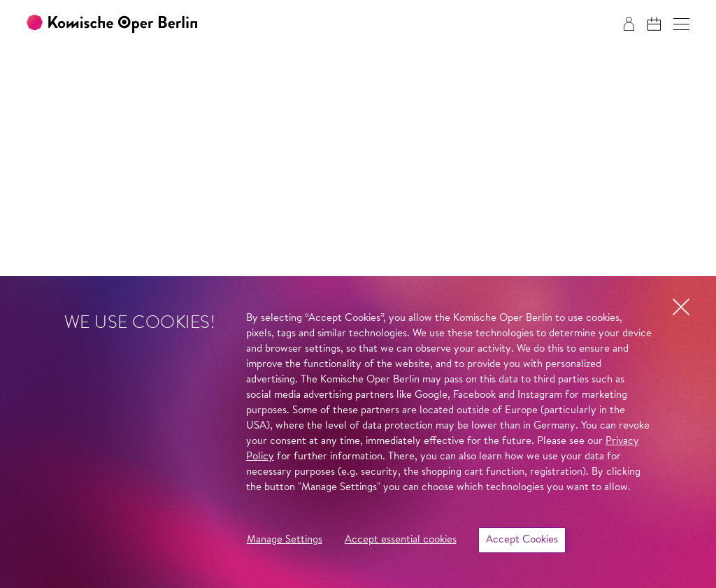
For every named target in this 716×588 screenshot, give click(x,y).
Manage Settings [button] (285, 540)
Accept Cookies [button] (522, 540)
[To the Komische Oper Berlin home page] (112, 24)
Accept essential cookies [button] (401, 540)
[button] (681, 24)
